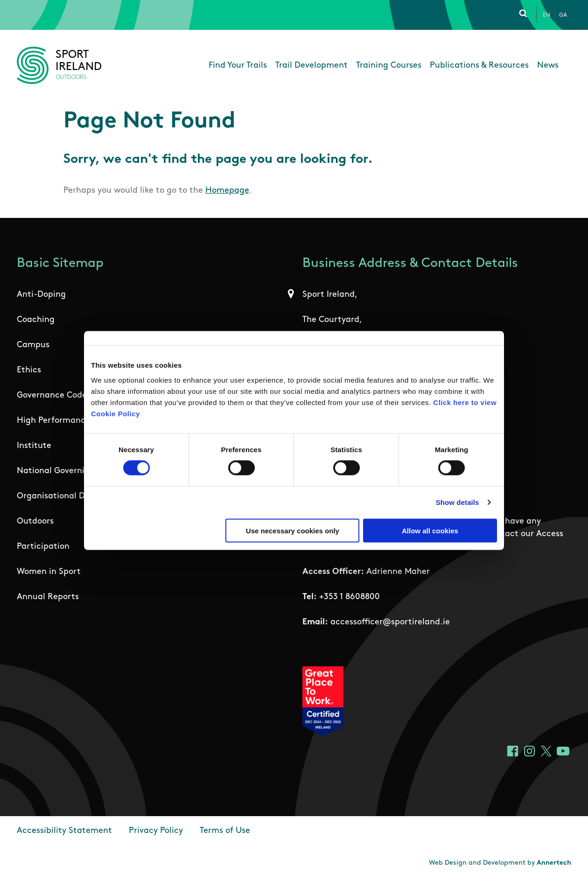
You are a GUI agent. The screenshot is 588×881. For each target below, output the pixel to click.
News (548, 66)
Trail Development (311, 66)
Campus (33, 345)
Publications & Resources (479, 66)
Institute (34, 446)
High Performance (53, 421)
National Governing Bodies (70, 471)
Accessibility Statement (64, 831)
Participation (43, 547)
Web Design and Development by (500, 863)
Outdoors (35, 521)
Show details (458, 502)
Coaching (36, 320)
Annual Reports (48, 597)
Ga (563, 15)
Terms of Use (225, 831)
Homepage (227, 191)
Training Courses (389, 66)
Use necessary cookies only (293, 530)
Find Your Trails (238, 66)
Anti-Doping (41, 295)
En (546, 15)
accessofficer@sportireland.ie (390, 622)
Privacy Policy (156, 831)
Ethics (29, 370)
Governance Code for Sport (71, 395)
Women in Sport (49, 572)
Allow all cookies (430, 530)
